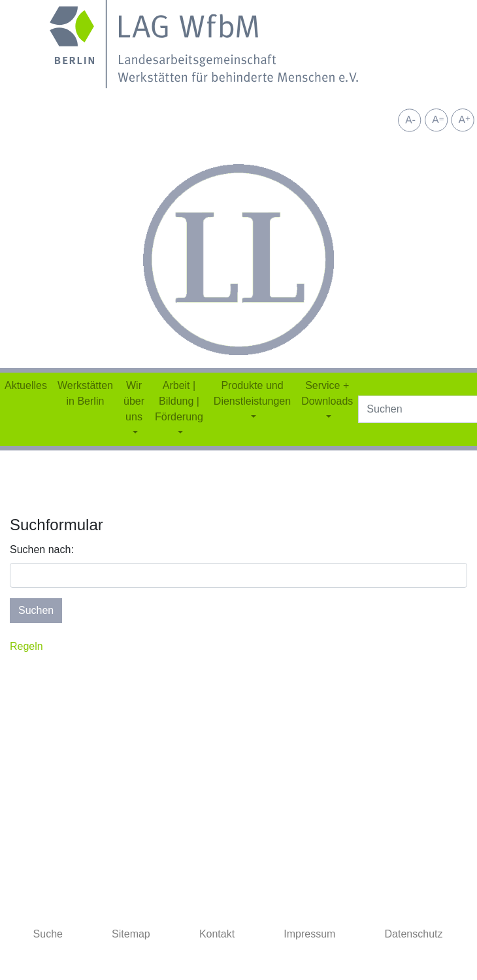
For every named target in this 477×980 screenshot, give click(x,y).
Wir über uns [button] (134, 401)
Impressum (309, 934)
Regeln (26, 646)
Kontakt (217, 934)
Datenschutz (414, 934)
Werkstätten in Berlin (85, 393)
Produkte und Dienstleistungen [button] (252, 393)
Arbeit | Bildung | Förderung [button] (179, 401)
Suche (48, 934)
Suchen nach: (42, 549)
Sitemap (131, 934)
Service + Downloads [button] (327, 393)
